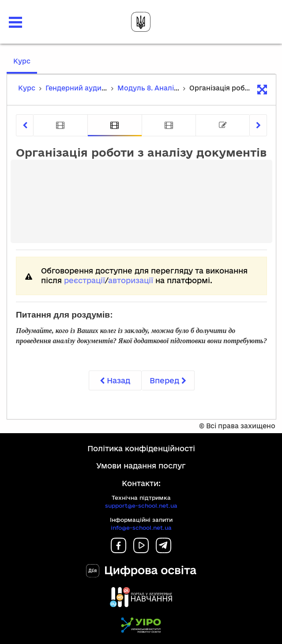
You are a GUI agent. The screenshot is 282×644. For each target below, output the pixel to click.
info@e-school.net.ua (141, 528)
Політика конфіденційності (141, 448)
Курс (25, 65)
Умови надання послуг (141, 466)
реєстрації (85, 280)
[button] (15, 22)
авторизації (131, 280)
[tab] (60, 125)
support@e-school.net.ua (141, 505)
